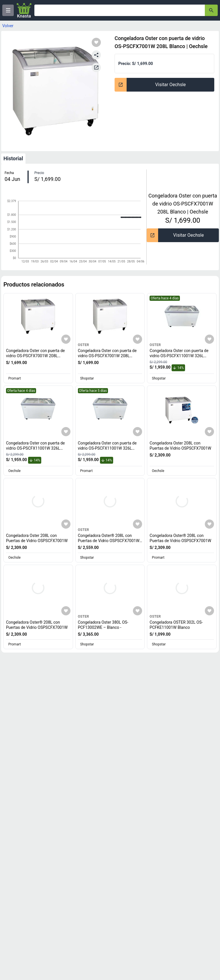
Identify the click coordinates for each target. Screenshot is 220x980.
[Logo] (24, 10)
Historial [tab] (13, 158)
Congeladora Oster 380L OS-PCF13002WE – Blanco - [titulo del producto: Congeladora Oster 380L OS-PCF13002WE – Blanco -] (103, 625)
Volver (8, 26)
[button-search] (211, 10)
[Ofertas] (120, 10)
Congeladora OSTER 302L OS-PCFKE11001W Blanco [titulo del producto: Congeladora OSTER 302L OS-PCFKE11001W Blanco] (176, 625)
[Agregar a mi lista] (66, 339)
